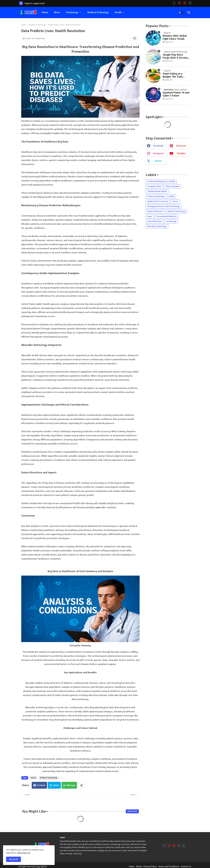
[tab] (45, 12)
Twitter (56, 785)
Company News (154, 186)
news (57, 12)
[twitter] (190, 3)
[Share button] (81, 785)
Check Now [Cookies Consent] (22, 853)
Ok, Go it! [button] (14, 859)
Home (45, 12)
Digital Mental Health (157, 191)
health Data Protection (158, 201)
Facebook (41, 785)
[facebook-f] (174, 3)
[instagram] (179, 846)
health (118, 12)
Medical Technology (98, 12)
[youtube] (185, 3)
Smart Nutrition (155, 221)
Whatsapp (71, 785)
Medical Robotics (155, 211)
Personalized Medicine (166, 216)
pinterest (181, 146)
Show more (132, 811)
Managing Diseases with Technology (164, 206)
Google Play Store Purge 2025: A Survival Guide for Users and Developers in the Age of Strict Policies (175, 56)
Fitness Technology (156, 196)
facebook (158, 146)
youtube (181, 153)
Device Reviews (172, 186)
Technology (72, 12)
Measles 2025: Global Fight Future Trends (175, 37)
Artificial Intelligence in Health (161, 181)
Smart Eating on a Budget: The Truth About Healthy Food (174, 75)
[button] (181, 13)
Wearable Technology (157, 226)
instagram (158, 153)
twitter (158, 161)
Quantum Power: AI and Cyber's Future (176, 94)
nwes (150, 216)
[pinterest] (179, 3)
